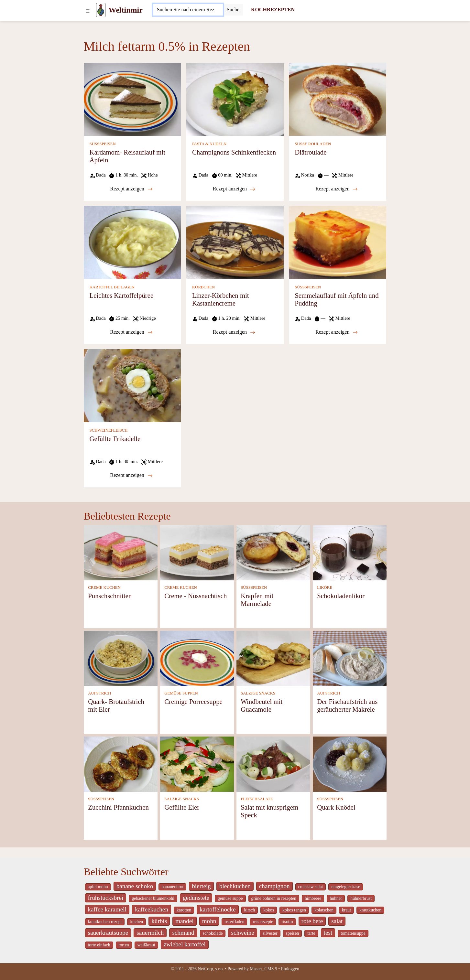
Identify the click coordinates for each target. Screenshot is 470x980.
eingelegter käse (346, 887)
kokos (269, 910)
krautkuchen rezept (105, 922)
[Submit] (233, 10)
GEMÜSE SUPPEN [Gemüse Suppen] (181, 693)
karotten (184, 910)
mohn (209, 921)
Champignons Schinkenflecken (234, 152)
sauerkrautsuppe (108, 933)
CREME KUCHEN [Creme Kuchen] (104, 587)
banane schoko (135, 886)
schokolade (213, 933)
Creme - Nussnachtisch (196, 596)
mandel (184, 921)
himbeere (313, 898)
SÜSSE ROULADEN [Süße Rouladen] (313, 144)
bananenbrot (172, 887)
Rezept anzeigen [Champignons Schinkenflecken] (234, 189)
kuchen (137, 922)
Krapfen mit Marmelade (257, 600)
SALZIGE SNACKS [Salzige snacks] (258, 693)
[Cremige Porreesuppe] (197, 658)
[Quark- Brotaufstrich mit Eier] (121, 658)
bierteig (201, 886)
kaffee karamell (107, 909)
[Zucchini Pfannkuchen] (121, 764)
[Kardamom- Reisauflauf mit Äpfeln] (132, 99)
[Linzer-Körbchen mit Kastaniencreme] (235, 242)
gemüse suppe (230, 898)
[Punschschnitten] (121, 552)
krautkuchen (370, 910)
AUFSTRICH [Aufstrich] (99, 693)
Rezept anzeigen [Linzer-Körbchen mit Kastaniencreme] (234, 332)
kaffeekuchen (152, 909)
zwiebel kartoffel (185, 944)
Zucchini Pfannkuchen (118, 807)
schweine (242, 933)
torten (124, 945)
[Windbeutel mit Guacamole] (273, 658)
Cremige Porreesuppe (193, 701)
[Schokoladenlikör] (350, 552)
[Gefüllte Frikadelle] (132, 385)
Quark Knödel (336, 807)
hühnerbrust (361, 898)
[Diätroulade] (338, 99)
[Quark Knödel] (350, 764)
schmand (183, 933)
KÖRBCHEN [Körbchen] (203, 287)
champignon (274, 886)
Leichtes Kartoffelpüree (122, 295)
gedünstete (196, 898)
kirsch (250, 910)
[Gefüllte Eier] (197, 764)
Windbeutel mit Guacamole (262, 705)
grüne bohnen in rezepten (274, 898)
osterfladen (234, 922)
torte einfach (99, 945)
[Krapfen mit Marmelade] (273, 552)
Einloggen (290, 969)
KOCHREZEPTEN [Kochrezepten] (273, 10)
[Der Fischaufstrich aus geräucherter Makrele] (350, 658)
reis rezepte (263, 922)
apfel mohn (98, 887)
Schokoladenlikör (341, 596)
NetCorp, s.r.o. (211, 969)
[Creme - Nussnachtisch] (197, 552)
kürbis (159, 921)
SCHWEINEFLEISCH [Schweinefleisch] (109, 430)
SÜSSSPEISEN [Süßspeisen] (103, 144)
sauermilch (150, 933)
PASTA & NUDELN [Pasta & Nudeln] (209, 144)
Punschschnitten (110, 596)
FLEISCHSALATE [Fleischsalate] (257, 799)
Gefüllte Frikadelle (115, 439)
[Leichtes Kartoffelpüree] (132, 242)
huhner (336, 898)
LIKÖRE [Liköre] (325, 587)
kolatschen (324, 910)
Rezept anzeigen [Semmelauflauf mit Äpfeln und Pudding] (337, 332)
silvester (270, 933)
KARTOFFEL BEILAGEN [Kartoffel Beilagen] (112, 287)
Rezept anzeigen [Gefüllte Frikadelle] (131, 475)
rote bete (312, 921)
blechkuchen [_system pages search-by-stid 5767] (235, 886)
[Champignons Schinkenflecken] (235, 99)
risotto (287, 922)
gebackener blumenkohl (153, 898)
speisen (292, 933)
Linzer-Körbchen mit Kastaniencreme (221, 299)
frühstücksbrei (106, 898)
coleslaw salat (311, 887)
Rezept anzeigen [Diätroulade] (337, 189)
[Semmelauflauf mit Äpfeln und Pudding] (338, 242)
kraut (346, 910)
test (328, 933)
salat (337, 921)
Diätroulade (311, 152)
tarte (311, 933)
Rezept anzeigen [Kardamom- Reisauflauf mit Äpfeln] (131, 189)
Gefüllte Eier (182, 807)
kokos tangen (294, 910)
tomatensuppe (353, 933)
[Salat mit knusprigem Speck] (273, 764)
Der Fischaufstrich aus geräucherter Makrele (347, 705)
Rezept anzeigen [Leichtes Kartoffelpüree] (131, 332)
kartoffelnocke (218, 909)
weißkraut (146, 945)
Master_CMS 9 (263, 969)
